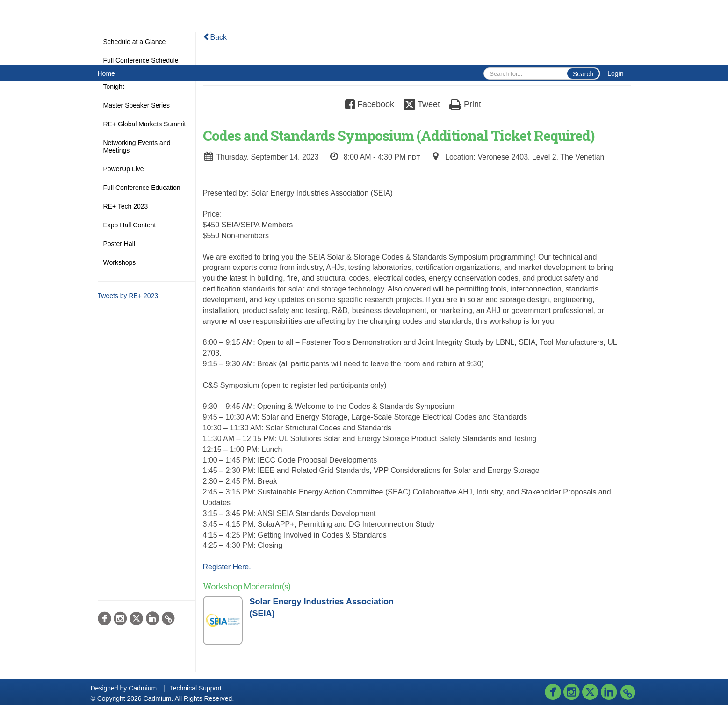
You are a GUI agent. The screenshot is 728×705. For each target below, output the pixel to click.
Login (615, 73)
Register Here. (227, 567)
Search (583, 74)
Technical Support (196, 688)
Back (215, 37)
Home (106, 73)
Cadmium (143, 688)
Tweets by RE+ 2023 (128, 296)
